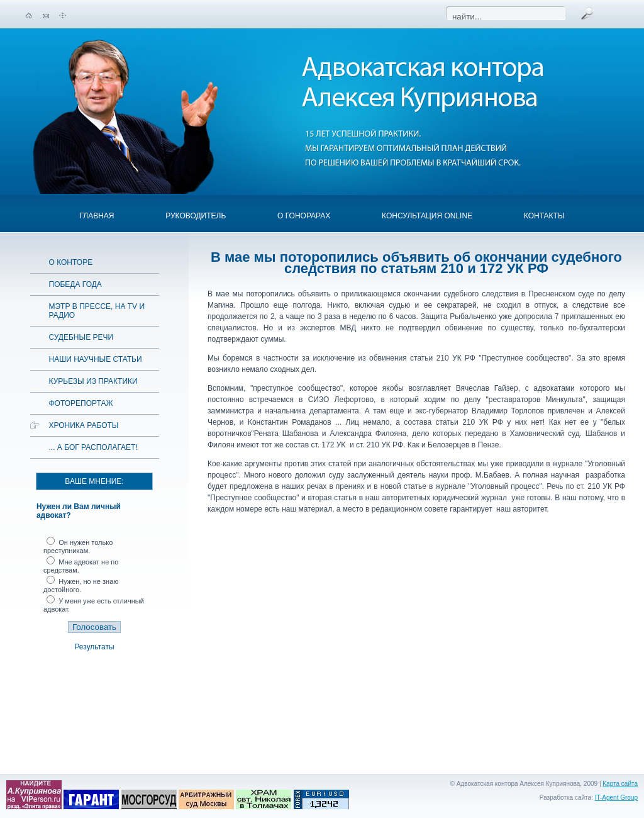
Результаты (94, 647)
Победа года (75, 284)
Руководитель (196, 216)
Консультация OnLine (427, 216)
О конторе (71, 262)
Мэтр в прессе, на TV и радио (97, 311)
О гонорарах (304, 216)
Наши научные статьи (96, 359)
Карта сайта (620, 784)
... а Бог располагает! (93, 447)
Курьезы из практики (93, 381)
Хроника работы (84, 425)
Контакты (544, 216)
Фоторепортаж (81, 403)
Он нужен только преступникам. (78, 546)
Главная (97, 216)
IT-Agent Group (616, 798)
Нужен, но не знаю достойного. (81, 585)
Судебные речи (81, 337)
